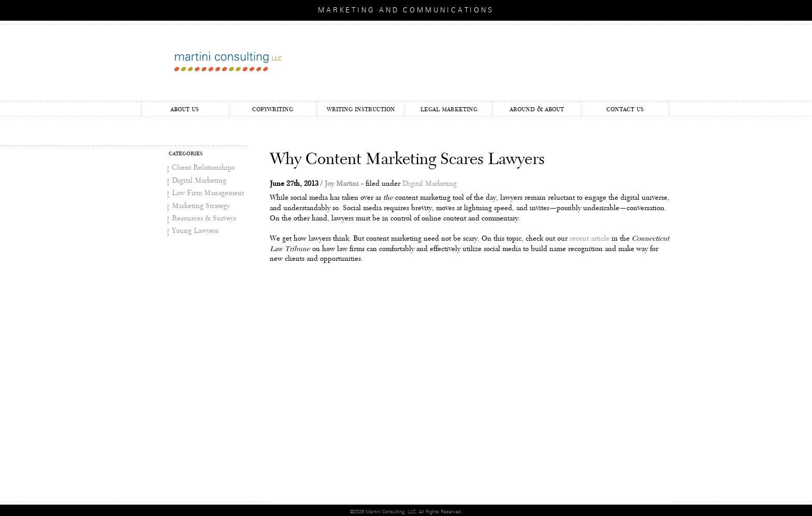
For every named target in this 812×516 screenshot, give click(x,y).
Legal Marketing (449, 109)
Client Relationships (203, 168)
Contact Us (625, 109)
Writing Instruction (361, 109)
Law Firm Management (208, 193)
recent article (590, 239)
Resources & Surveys (204, 218)
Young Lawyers (195, 231)
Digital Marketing (199, 181)
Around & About (537, 109)
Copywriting (273, 109)
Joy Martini (342, 184)
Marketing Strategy (201, 206)
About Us (185, 109)
